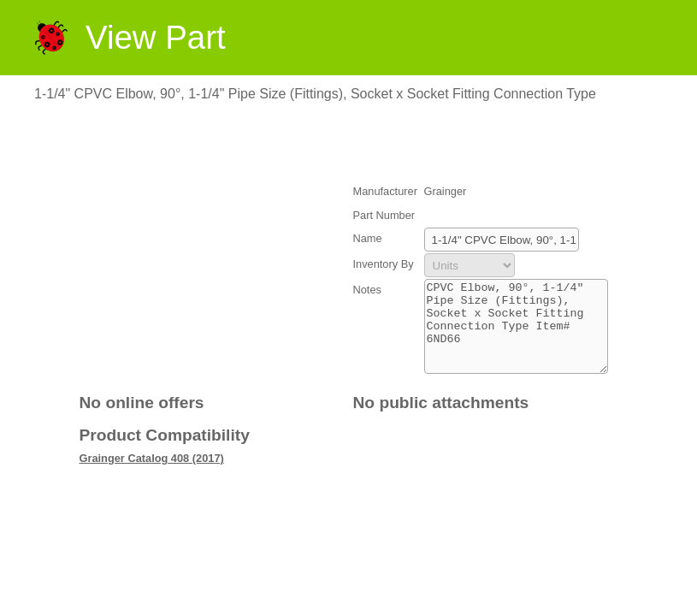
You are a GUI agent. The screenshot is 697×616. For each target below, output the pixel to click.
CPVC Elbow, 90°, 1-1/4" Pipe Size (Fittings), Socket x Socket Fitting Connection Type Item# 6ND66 (516, 335)
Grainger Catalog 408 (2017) (152, 476)
